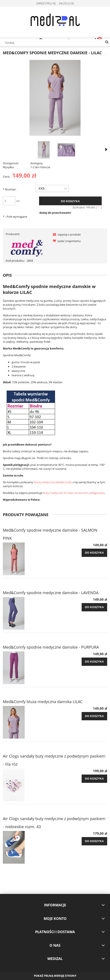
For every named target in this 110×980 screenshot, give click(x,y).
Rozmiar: (10, 189)
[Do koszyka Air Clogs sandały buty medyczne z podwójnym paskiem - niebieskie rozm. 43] (94, 841)
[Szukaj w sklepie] (55, 43)
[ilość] (9, 201)
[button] (66, 234)
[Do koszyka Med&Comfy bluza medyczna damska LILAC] (94, 716)
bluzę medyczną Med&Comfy (53, 482)
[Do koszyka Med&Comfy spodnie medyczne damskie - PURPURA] (94, 662)
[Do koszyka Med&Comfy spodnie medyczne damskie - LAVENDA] (94, 607)
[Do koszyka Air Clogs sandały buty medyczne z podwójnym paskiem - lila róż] (94, 779)
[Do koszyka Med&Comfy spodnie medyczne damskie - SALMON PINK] (94, 553)
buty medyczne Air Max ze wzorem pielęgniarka (74, 493)
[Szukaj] (107, 42)
